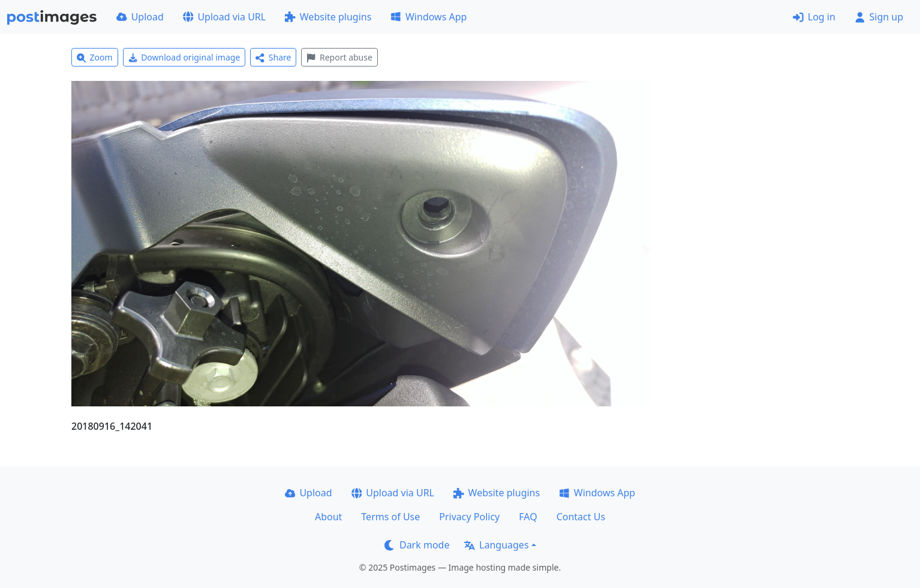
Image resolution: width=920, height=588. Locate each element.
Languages (496, 545)
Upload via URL (224, 17)
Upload (140, 17)
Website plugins (328, 17)
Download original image (184, 57)
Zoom (95, 57)
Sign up (879, 17)
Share (273, 57)
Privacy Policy (469, 517)
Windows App (429, 17)
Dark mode (417, 545)
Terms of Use (390, 517)
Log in (814, 17)
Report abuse (339, 57)
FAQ (528, 517)
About (328, 517)
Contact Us (581, 517)
